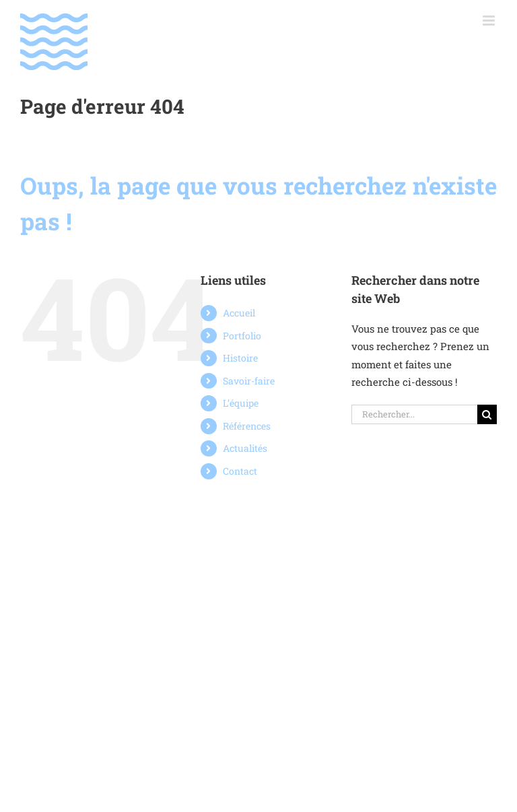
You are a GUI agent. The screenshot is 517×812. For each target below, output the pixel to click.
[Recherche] (487, 414)
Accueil (239, 313)
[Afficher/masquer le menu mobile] (490, 21)
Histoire (240, 358)
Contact (240, 471)
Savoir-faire (249, 381)
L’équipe (241, 403)
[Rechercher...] (414, 414)
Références (247, 426)
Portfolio (242, 336)
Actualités (245, 448)
